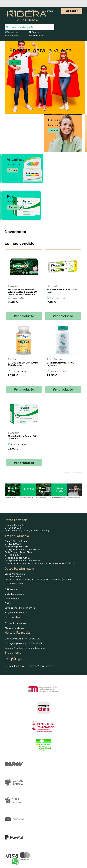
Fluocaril (52, 286)
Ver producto (24, 316)
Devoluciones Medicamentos (20, 608)
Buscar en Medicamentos (37, 34)
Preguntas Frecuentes (16, 612)
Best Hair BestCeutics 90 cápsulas (60, 364)
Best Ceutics (55, 359)
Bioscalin (14, 433)
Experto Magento (73, 473)
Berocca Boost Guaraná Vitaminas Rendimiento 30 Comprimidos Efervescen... (23, 292)
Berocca (13, 286)
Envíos (8, 603)
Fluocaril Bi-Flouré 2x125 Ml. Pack (62, 291)
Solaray (13, 359)
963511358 (17, 11)
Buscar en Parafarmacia (11, 34)
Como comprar (12, 599)
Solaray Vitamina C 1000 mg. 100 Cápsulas (24, 364)
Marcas (49, 11)
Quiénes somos (13, 589)
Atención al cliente (14, 628)
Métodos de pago (14, 594)
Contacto (30, 11)
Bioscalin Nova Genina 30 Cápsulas (22, 437)
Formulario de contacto (17, 623)
